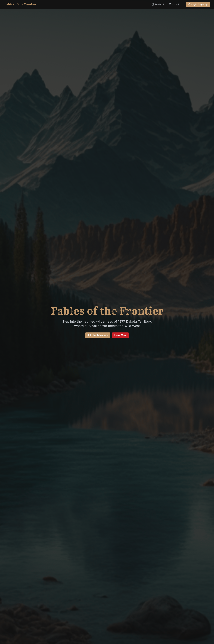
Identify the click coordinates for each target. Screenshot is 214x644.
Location (175, 4)
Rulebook (158, 4)
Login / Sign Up (198, 4)
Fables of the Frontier (20, 4)
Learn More (120, 335)
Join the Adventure (98, 335)
